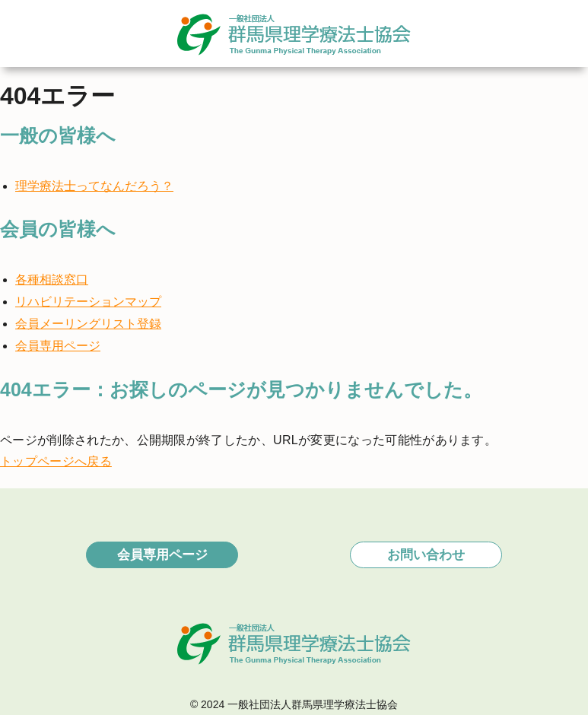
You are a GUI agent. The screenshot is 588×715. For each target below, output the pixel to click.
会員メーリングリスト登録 (88, 324)
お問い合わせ (426, 555)
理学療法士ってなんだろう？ (94, 186)
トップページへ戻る (56, 461)
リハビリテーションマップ (88, 302)
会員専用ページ (58, 346)
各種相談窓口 (52, 280)
